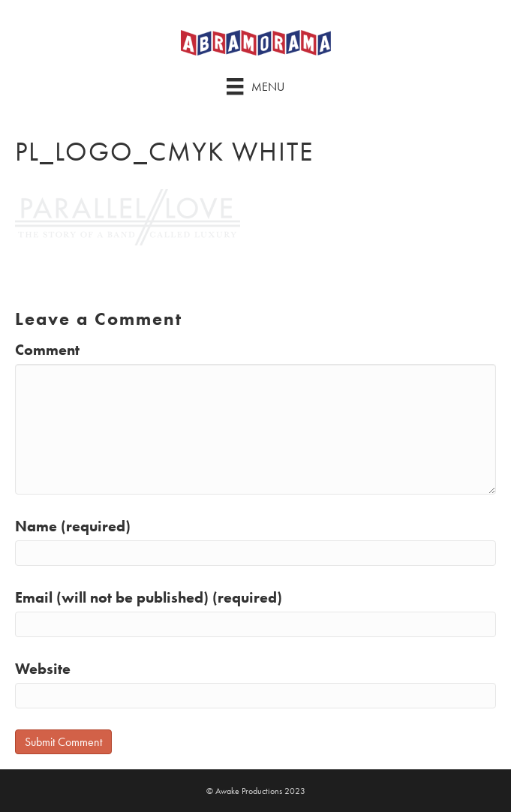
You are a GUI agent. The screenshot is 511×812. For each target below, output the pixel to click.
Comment (47, 350)
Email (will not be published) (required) (149, 597)
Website (43, 669)
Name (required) (73, 526)
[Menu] (255, 87)
